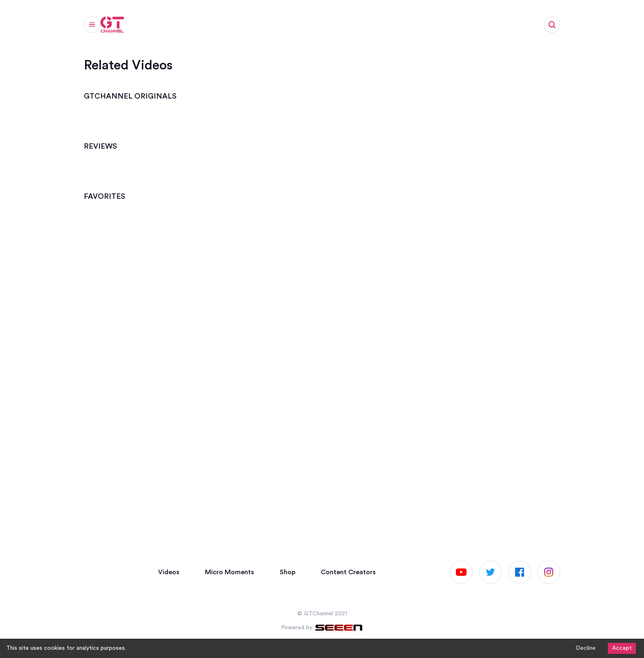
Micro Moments (201, 27)
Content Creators (348, 572)
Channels (297, 27)
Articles (254, 27)
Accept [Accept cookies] (622, 648)
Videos (149, 27)
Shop (335, 27)
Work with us (379, 27)
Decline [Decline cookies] (586, 648)
